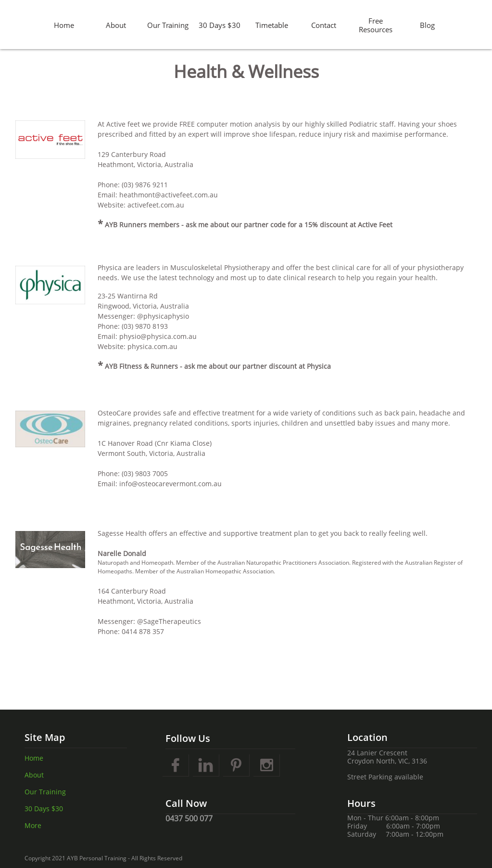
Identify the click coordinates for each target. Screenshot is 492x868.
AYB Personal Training (97, 858)
